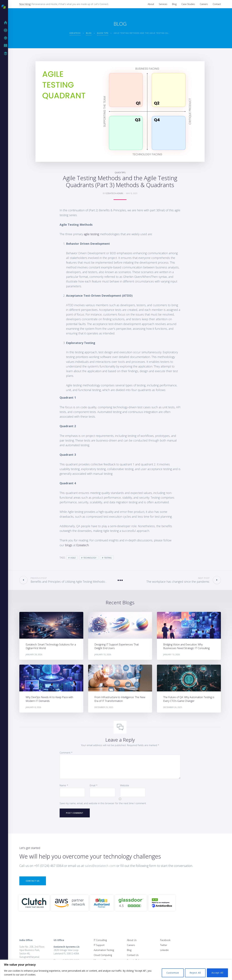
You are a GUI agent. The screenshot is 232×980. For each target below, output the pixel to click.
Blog (174, 4)
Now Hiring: (25, 4)
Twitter (164, 945)
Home (6, 23)
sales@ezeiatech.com (100, 866)
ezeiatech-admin (114, 193)
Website (125, 785)
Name (64, 785)
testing (108, 558)
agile (73, 558)
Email (94, 785)
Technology (90, 558)
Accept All (217, 973)
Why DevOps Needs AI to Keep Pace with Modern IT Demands (49, 699)
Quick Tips (120, 172)
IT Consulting (100, 940)
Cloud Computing (103, 955)
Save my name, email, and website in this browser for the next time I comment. (103, 803)
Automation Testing (104, 950)
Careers (204, 4)
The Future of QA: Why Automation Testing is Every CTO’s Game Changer (189, 699)
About (151, 4)
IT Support (99, 945)
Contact (217, 4)
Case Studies (188, 4)
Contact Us (33, 881)
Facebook (165, 940)
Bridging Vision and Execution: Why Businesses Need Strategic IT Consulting (186, 646)
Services (163, 4)
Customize (173, 973)
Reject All (195, 973)
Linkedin (164, 950)
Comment (66, 753)
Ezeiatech (83, 545)
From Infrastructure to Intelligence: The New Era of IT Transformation (120, 699)
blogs (69, 545)
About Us (132, 940)
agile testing (91, 234)
